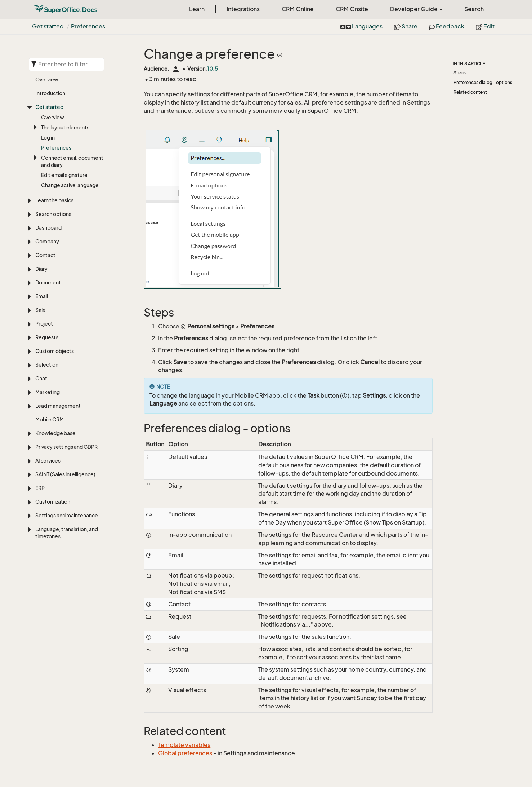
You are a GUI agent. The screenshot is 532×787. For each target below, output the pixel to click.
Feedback (447, 26)
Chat (41, 378)
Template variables (184, 745)
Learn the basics (54, 200)
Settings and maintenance (67, 515)
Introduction (50, 93)
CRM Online (298, 9)
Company (47, 241)
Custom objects (55, 351)
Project (44, 324)
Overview (47, 79)
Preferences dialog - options (483, 82)
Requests (47, 337)
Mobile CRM (50, 419)
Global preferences (185, 753)
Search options (53, 214)
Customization (53, 502)
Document (48, 282)
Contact (45, 255)
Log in (48, 138)
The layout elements (65, 127)
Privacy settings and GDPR (66, 447)
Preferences (88, 26)
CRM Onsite (352, 9)
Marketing (48, 392)
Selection (47, 365)
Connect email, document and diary (72, 161)
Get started (48, 26)
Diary (41, 269)
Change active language (70, 185)
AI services (48, 461)
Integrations (243, 9)
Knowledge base (55, 433)
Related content (470, 92)
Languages (361, 26)
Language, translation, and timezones (67, 533)
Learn (197, 9)
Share (406, 26)
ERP (40, 488)
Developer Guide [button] (416, 9)
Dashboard (48, 228)
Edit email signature (64, 175)
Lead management (58, 406)
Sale (41, 310)
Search (474, 9)
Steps (460, 73)
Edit (485, 26)
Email (42, 296)
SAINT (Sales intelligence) (65, 474)
